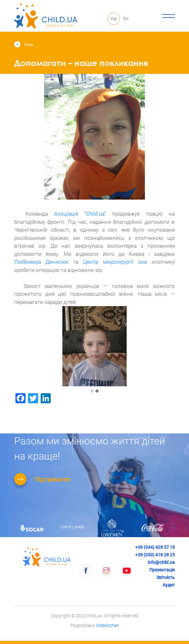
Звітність (166, 577)
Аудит (169, 585)
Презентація (162, 570)
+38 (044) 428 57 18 (155, 547)
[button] (92, 391)
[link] (80, 214)
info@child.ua (161, 562)
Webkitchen (108, 625)
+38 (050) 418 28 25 (155, 555)
